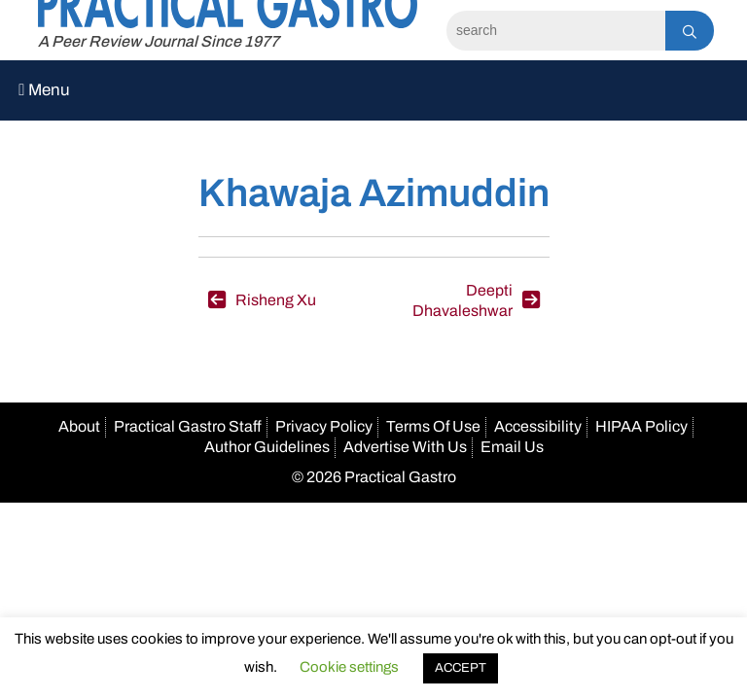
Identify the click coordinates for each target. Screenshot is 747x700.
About (79, 426)
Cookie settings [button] (349, 667)
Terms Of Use (433, 426)
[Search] (556, 31)
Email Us (512, 447)
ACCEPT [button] (461, 668)
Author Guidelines (267, 447)
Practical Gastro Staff (188, 426)
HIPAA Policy (641, 426)
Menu (44, 90)
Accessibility (538, 426)
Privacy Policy (324, 426)
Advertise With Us (405, 447)
